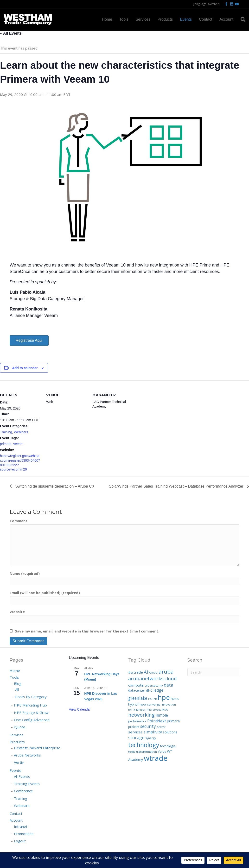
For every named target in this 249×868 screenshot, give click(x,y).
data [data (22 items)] (169, 685)
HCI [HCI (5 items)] (150, 699)
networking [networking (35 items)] (141, 715)
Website (17, 612)
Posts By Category (31, 697)
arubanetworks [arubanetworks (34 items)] (146, 679)
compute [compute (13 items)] (136, 685)
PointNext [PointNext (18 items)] (157, 721)
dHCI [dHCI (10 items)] (150, 690)
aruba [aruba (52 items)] (166, 672)
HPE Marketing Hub (30, 705)
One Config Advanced (32, 720)
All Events (22, 776)
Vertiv (19, 762)
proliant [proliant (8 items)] (134, 727)
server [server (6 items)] (161, 727)
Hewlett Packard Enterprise (37, 748)
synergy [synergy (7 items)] (151, 738)
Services (143, 19)
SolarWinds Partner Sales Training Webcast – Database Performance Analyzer (177, 486)
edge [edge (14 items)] (159, 690)
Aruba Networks (27, 755)
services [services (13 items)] (135, 732)
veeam (18, 444)
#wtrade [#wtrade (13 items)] (136, 672)
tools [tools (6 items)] (132, 752)
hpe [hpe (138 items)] (164, 697)
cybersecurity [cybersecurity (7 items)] (154, 685)
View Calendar (80, 709)
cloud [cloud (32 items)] (171, 679)
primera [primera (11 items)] (173, 721)
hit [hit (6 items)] (155, 699)
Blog (18, 683)
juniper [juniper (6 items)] (141, 710)
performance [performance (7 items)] (137, 721)
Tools (124, 19)
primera (6, 444)
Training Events (27, 784)
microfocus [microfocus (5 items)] (154, 710)
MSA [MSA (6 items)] (165, 710)
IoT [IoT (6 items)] (130, 710)
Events (186, 19)
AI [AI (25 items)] (146, 672)
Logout (20, 841)
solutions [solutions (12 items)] (170, 732)
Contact (206, 19)
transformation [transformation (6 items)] (147, 752)
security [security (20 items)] (148, 726)
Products (165, 19)
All (17, 689)
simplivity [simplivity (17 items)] (153, 732)
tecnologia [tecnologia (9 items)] (168, 746)
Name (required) (25, 573)
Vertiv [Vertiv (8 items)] (162, 751)
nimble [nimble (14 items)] (162, 715)
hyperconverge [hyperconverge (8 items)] (150, 704)
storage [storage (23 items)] (136, 738)
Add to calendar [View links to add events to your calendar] (25, 368)
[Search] (241, 19)
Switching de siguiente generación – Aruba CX (54, 486)
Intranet (21, 826)
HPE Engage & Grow (31, 713)
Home (107, 19)
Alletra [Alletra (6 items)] (153, 673)
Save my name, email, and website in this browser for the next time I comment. (87, 631)
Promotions (24, 834)
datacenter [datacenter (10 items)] (137, 690)
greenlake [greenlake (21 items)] (138, 698)
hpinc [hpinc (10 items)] (175, 698)
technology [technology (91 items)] (144, 745)
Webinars (21, 432)
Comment (19, 521)
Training (6, 432)
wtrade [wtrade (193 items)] (156, 758)
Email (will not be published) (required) (45, 593)
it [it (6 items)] (134, 710)
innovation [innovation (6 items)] (169, 704)
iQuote (20, 727)
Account (226, 19)
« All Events (11, 33)
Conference (23, 791)
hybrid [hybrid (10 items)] (133, 704)
